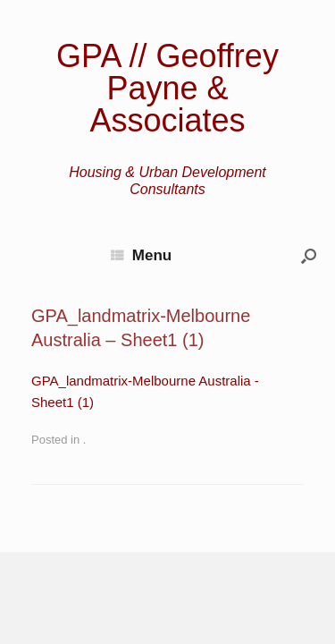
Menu (141, 255)
